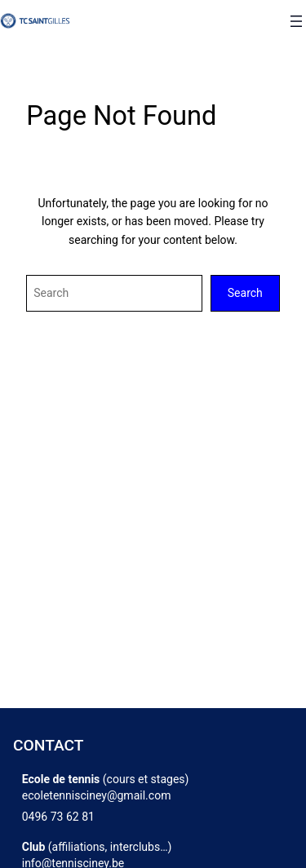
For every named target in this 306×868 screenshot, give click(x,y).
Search (245, 293)
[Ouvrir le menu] (296, 21)
